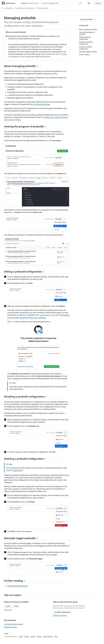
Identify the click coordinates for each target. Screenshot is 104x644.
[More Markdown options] (95, 19)
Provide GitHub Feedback (14, 624)
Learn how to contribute (60, 615)
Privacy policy (8, 610)
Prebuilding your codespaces (25, 8)
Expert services (48, 636)
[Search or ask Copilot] (62, 3)
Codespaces (9, 8)
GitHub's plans (45, 57)
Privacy (27, 636)
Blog (56, 636)
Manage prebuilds (42, 8)
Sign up (98, 3)
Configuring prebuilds (42, 104)
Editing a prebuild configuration (24, 272)
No (16, 606)
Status (33, 636)
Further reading (15, 581)
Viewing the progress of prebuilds (25, 126)
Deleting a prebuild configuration (25, 459)
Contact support (10, 627)
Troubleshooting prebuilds (17, 586)
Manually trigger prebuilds (21, 538)
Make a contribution (62, 612)
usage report (17, 470)
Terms (21, 636)
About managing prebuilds (21, 66)
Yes (8, 606)
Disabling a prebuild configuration (26, 397)
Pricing (39, 636)
